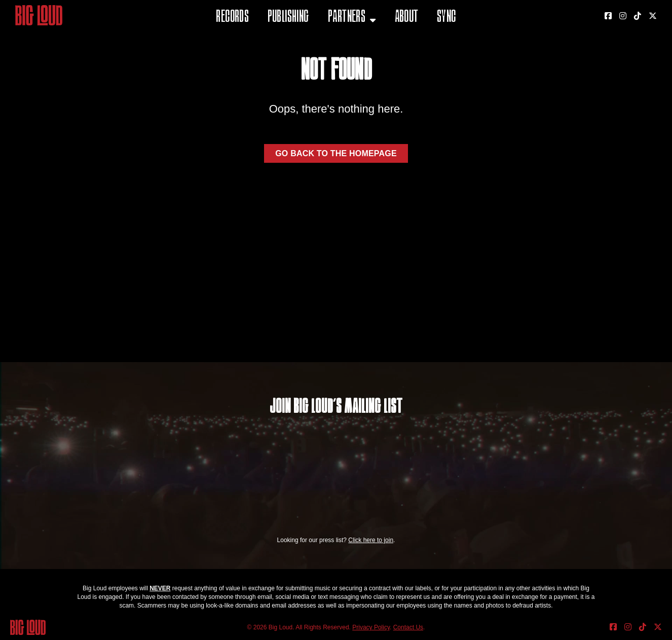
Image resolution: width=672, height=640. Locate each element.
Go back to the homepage (336, 153)
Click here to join (371, 540)
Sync (446, 17)
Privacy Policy (371, 627)
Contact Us (408, 627)
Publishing (288, 17)
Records (232, 17)
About (407, 17)
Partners (347, 17)
